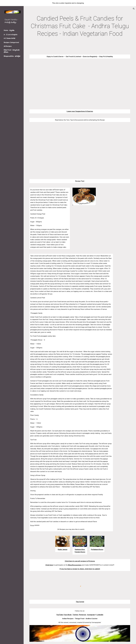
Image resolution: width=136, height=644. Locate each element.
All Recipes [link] (8, 46)
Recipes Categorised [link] (11, 42)
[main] (80, 26)
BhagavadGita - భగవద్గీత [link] (12, 56)
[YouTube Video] (76, 84)
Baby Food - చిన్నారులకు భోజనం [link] (12, 51)
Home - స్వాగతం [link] (9, 30)
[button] (134, 9)
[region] (68, 3)
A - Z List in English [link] (11, 35)
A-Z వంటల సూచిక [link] (9, 38)
